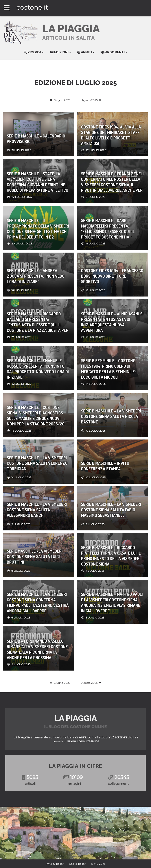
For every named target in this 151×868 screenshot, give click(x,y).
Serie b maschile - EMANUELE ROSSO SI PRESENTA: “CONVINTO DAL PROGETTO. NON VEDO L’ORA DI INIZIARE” (38, 369)
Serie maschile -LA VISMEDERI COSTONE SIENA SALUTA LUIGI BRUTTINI (35, 556)
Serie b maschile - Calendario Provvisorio (36, 139)
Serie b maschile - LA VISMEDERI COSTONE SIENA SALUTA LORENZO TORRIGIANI (37, 463)
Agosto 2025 (89, 100)
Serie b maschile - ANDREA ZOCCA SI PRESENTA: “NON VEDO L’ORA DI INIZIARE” (36, 276)
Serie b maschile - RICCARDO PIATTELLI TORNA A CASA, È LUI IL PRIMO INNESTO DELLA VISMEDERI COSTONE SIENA (111, 556)
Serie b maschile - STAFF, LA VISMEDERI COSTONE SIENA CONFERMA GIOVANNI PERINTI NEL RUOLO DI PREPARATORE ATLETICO (38, 182)
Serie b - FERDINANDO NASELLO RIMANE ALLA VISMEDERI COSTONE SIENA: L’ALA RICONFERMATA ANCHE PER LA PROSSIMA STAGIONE (37, 649)
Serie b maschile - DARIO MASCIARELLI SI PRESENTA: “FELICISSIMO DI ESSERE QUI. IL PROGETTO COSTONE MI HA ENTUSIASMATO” (108, 229)
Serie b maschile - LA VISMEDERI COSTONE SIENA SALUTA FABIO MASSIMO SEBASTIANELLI (111, 510)
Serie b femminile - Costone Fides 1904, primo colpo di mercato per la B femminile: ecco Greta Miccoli (108, 369)
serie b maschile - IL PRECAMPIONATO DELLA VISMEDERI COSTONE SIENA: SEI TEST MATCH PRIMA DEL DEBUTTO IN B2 (38, 229)
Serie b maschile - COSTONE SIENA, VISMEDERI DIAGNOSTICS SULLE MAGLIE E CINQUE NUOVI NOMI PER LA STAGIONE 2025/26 (36, 416)
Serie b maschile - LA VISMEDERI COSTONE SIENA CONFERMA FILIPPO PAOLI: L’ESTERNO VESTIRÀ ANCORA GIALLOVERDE (38, 602)
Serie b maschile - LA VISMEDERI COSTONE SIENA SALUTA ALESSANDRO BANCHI (37, 510)
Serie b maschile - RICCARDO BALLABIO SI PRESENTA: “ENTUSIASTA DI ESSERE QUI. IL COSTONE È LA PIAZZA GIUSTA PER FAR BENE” (38, 322)
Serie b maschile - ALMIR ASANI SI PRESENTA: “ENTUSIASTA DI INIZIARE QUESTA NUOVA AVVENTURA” (112, 322)
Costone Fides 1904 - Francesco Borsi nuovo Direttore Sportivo (112, 276)
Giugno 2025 (62, 100)
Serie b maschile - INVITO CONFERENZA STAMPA (105, 466)
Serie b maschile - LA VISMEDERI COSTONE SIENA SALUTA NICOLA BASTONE (111, 416)
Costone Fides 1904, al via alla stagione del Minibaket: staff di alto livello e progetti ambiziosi (111, 135)
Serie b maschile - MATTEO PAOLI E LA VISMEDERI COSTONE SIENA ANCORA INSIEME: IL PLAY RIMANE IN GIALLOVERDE (112, 602)
